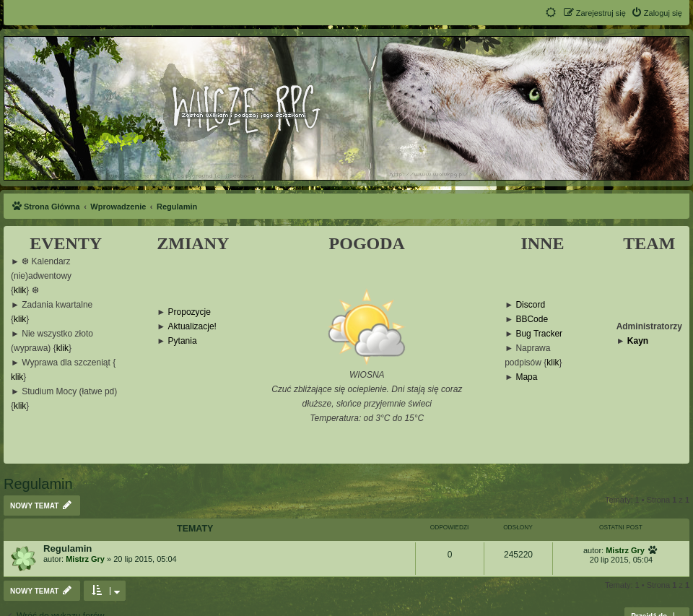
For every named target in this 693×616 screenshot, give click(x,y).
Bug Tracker (539, 334)
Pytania (183, 341)
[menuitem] (657, 13)
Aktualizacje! (192, 327)
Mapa (526, 377)
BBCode (532, 320)
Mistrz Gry (85, 559)
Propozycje (189, 312)
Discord (530, 305)
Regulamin (38, 484)
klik (20, 291)
